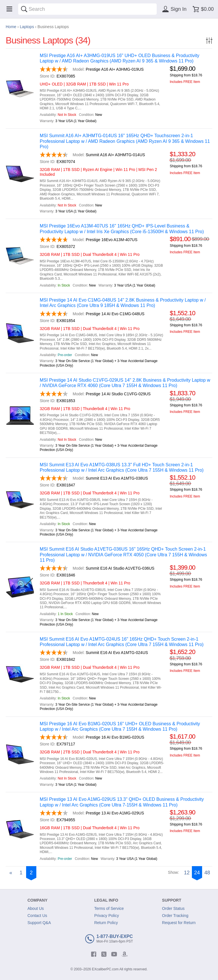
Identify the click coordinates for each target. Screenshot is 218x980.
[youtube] (114, 954)
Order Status (173, 908)
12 (187, 873)
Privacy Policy (107, 916)
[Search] (24, 9)
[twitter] (104, 954)
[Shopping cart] (202, 9)
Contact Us (37, 916)
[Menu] (9, 9)
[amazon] (124, 954)
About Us (36, 908)
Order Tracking (175, 916)
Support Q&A (39, 923)
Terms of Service (109, 908)
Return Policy (106, 923)
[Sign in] (173, 9)
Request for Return (179, 923)
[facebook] (94, 954)
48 (207, 873)
